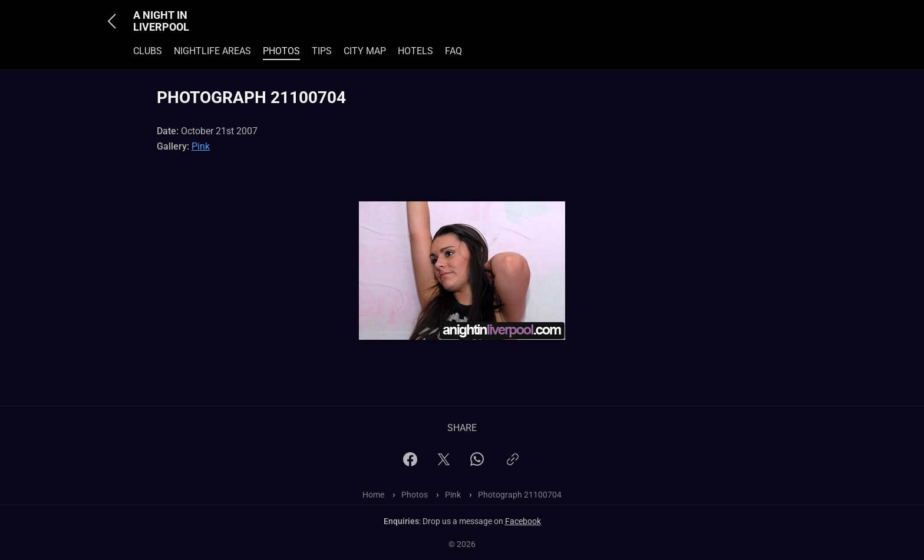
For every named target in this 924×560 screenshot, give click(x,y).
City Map (365, 51)
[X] (444, 463)
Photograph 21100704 (520, 495)
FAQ (453, 51)
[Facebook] (410, 463)
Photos (281, 51)
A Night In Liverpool (161, 21)
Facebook (523, 521)
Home (373, 495)
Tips (322, 51)
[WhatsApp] (477, 463)
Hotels (415, 51)
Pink (201, 146)
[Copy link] (513, 464)
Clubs (148, 51)
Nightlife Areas (212, 51)
